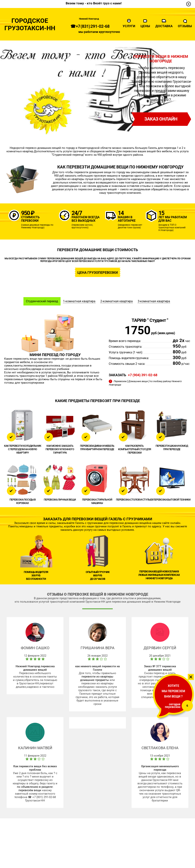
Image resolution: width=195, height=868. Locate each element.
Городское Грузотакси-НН (30, 25)
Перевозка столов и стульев (134, 500)
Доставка (164, 26)
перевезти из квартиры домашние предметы (97, 678)
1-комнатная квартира (79, 301)
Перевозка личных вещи (60, 500)
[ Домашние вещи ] (138, 381)
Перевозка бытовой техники (172, 500)
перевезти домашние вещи (93, 172)
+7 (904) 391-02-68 (143, 375)
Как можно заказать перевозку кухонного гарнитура (60, 449)
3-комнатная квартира (154, 301)
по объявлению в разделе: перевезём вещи (35, 789)
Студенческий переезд (42, 301)
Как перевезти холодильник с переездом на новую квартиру (23, 449)
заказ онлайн (161, 119)
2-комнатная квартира (117, 301)
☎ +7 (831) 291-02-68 (90, 26)
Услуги (129, 26)
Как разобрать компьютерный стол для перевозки (135, 449)
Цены (145, 26)
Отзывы (185, 26)
